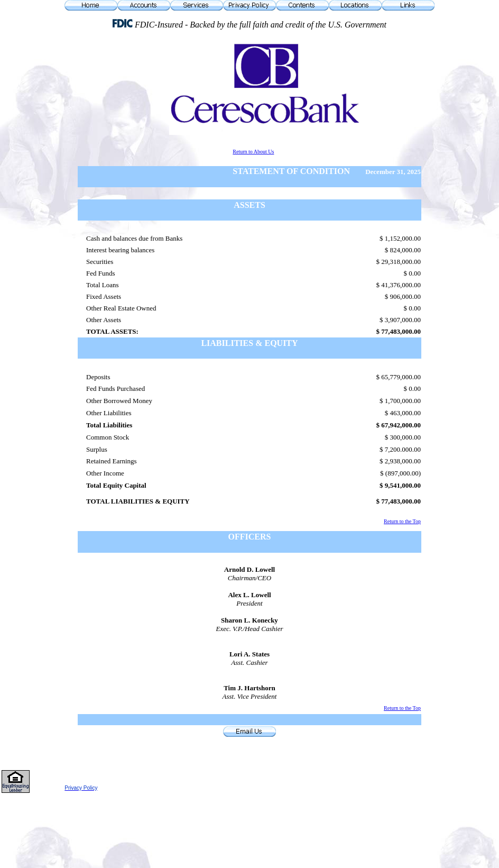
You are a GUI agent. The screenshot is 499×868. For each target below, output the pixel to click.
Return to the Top (402, 521)
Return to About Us (253, 152)
